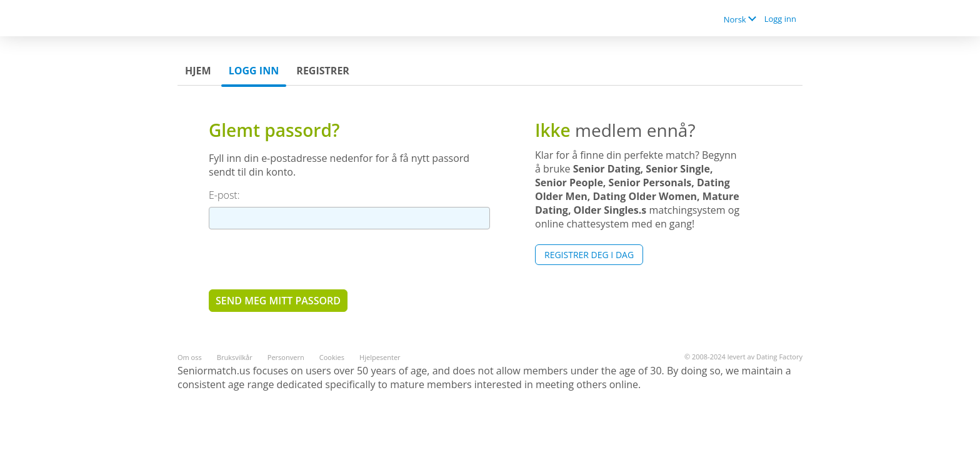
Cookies (332, 357)
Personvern (286, 357)
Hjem (198, 71)
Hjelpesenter (380, 357)
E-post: (224, 195)
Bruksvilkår (235, 357)
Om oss (190, 357)
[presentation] (304, 259)
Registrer (323, 71)
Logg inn (780, 19)
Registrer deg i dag (589, 255)
